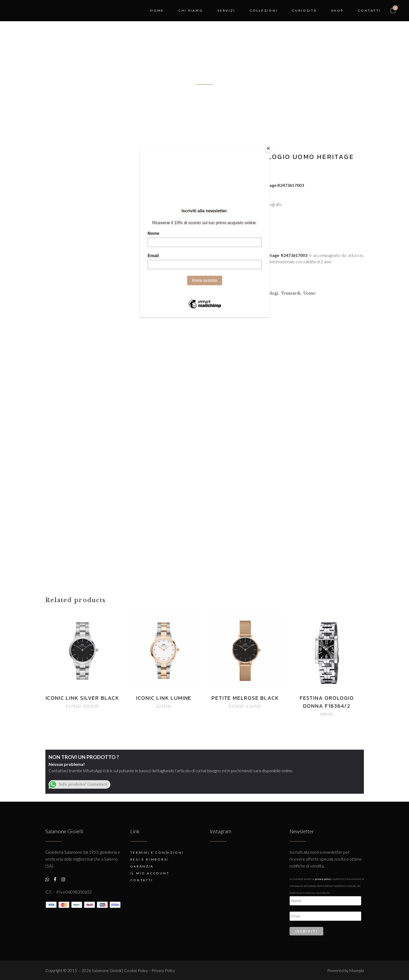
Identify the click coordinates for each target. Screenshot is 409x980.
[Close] (268, 148)
